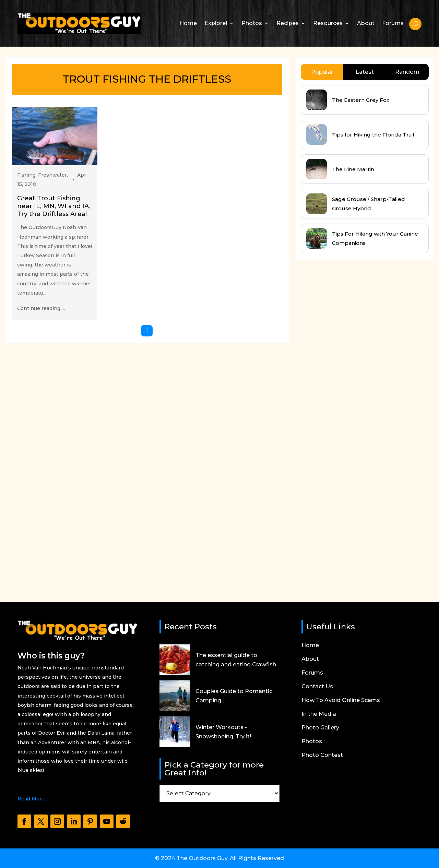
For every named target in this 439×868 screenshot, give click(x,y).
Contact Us (317, 687)
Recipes (288, 23)
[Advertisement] (347, 425)
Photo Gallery (320, 728)
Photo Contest (322, 756)
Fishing (26, 175)
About (366, 23)
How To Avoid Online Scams (341, 701)
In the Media (319, 714)
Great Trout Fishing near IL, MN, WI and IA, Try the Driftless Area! (54, 206)
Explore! (216, 23)
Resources (328, 23)
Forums (393, 23)
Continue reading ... (41, 308)
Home (188, 23)
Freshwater (52, 175)
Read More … (34, 799)
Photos (252, 23)
